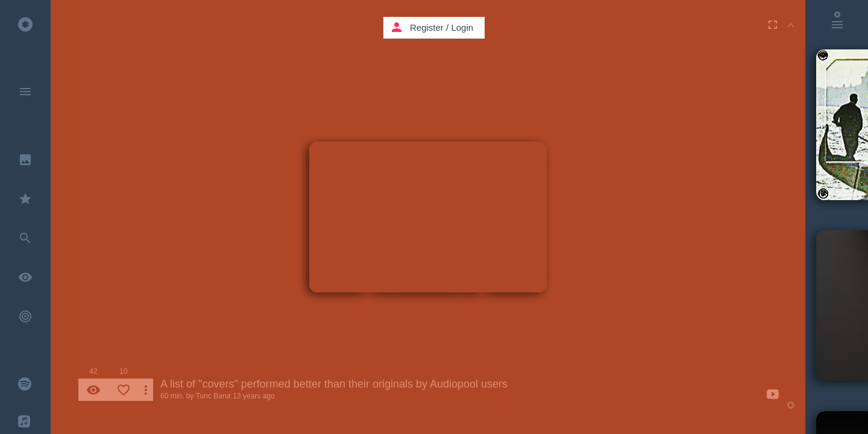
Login (462, 27)
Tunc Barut (213, 396)
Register (427, 27)
